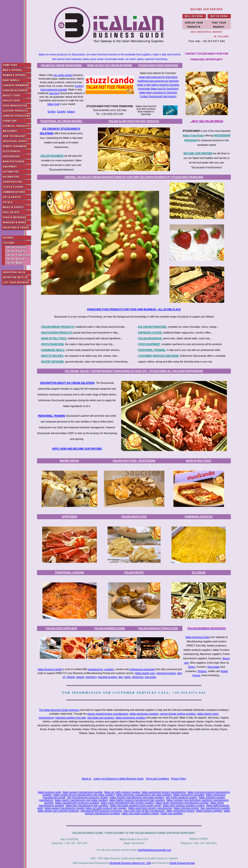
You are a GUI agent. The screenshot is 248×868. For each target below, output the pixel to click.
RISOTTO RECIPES (52, 356)
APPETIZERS (69, 517)
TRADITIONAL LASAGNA (70, 573)
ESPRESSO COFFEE (150, 333)
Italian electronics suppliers (144, 714)
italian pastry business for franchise (158, 93)
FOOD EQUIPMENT (149, 344)
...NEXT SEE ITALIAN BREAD (207, 121)
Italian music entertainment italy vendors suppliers (128, 803)
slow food (54, 93)
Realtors (202, 671)
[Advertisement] (135, 757)
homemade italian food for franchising (158, 89)
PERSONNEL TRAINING (152, 350)
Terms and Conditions (157, 779)
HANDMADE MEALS (53, 350)
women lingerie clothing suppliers (178, 714)
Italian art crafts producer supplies (122, 792)
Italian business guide (49, 792)
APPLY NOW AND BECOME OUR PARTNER (77, 449)
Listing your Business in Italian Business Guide (119, 779)
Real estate (213, 667)
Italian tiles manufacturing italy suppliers (87, 805)
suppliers (109, 669)
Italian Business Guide (197, 637)
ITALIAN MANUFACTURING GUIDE (158, 628)
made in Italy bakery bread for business (158, 85)
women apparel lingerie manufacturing (108, 714)
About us (87, 779)
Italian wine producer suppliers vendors (184, 805)
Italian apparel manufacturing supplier (83, 792)
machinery (91, 677)
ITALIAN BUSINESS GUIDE (110, 628)
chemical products (166, 673)
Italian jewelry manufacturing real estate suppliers (81, 800)
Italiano (71, 112)
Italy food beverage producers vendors (88, 798)
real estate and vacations (101, 718)
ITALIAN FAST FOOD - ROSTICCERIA (134, 461)
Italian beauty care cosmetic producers (58, 811)
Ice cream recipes (63, 75)
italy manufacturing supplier (215, 808)
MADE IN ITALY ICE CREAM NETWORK (110, 65)
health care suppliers (172, 813)
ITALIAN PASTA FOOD (134, 517)
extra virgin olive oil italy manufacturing (144, 811)
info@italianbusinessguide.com (155, 850)
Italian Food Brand (193, 136)
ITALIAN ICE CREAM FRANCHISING (61, 65)
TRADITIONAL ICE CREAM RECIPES (61, 121)
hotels (127, 677)
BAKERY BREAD (69, 461)
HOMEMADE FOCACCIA (199, 517)
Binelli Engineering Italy (182, 863)
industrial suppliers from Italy (71, 718)
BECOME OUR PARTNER (198, 153)
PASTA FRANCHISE (52, 344)
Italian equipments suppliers (131, 718)
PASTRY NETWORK (53, 362)
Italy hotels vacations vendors (182, 798)
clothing (70, 677)
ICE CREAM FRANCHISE (152, 327)
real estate (151, 677)
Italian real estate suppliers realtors (140, 813)
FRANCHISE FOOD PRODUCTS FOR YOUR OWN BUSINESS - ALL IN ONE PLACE (134, 309)
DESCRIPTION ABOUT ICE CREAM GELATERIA (67, 383)
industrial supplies (108, 677)
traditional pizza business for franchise (158, 81)
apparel (80, 677)
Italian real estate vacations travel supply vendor (136, 805)
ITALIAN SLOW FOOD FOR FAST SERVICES (134, 121)
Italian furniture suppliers (209, 811)
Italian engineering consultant (189, 795)
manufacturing (95, 669)
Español (61, 112)
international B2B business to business (101, 811)
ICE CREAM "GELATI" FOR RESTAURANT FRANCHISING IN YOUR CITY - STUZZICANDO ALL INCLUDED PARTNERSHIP (134, 371)
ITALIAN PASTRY (134, 573)
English (52, 112)
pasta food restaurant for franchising (158, 77)
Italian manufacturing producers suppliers (77, 803)
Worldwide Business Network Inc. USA (130, 863)
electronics (138, 677)
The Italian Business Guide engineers (59, 710)
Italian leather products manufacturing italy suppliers (137, 800)
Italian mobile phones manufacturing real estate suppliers (84, 795)
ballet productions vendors (181, 811)
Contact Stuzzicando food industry (158, 96)
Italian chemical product (186, 808)
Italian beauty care (145, 673)
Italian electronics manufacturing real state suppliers (144, 795)
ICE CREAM (199, 573)
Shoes (192, 667)
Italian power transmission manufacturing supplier (182, 803)
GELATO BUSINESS (52, 156)
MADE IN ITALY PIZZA (54, 338)
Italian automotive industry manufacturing (164, 792)
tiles (121, 677)
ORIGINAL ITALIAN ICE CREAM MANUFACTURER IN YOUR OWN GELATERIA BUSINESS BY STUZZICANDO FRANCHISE (134, 177)
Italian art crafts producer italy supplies (106, 808)
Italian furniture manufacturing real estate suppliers (137, 798)
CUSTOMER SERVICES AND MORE (158, 356)
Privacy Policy (178, 779)
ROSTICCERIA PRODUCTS (57, 333)
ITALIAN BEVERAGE (150, 338)
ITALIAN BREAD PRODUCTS (58, 327)
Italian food (53, 104)
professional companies (142, 669)
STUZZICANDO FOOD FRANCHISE (158, 65)
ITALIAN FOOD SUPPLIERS (61, 628)
